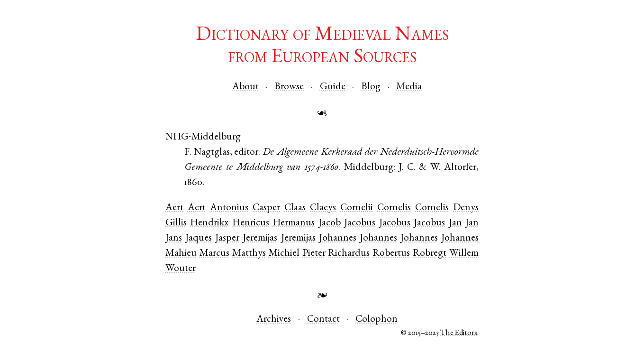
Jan (455, 223)
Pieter (314, 254)
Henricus (251, 223)
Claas (295, 208)
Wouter (181, 269)
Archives (274, 320)
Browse (289, 87)
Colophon (376, 320)
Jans (174, 238)
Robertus (391, 254)
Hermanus (294, 223)
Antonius (229, 208)
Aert (174, 208)
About (245, 87)
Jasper (227, 238)
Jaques (199, 238)
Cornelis (394, 208)
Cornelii (357, 208)
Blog (371, 87)
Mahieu (181, 254)
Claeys (323, 208)
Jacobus (360, 223)
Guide (333, 87)
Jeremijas (260, 238)
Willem (464, 254)
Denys (466, 208)
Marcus (214, 254)
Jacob (330, 223)
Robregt (430, 254)
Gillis (176, 223)
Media (409, 87)
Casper (266, 208)
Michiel (284, 254)
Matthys (249, 254)
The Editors (459, 333)
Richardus (349, 254)
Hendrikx (209, 223)
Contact (323, 320)
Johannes (338, 238)
